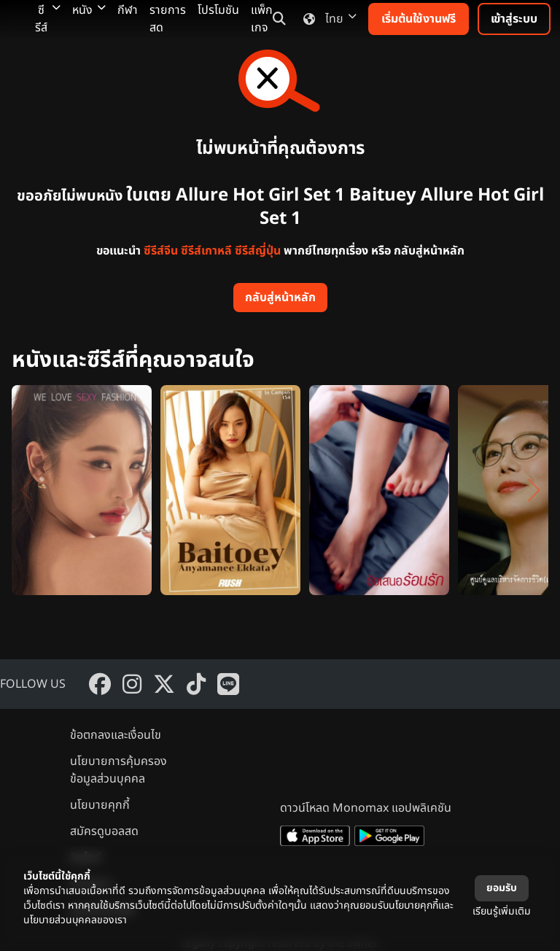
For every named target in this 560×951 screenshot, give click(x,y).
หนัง (89, 10)
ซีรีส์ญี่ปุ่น (258, 251)
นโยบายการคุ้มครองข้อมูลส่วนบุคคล (118, 770)
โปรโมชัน (218, 10)
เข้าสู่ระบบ (514, 19)
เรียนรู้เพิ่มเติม (502, 911)
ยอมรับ (502, 888)
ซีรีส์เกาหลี (206, 251)
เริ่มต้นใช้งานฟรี (419, 19)
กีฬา (128, 10)
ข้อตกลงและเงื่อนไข (116, 735)
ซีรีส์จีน (161, 251)
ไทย (327, 19)
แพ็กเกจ (262, 19)
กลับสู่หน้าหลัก (280, 298)
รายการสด (168, 19)
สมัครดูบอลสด (104, 831)
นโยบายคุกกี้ (100, 805)
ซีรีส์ (48, 19)
